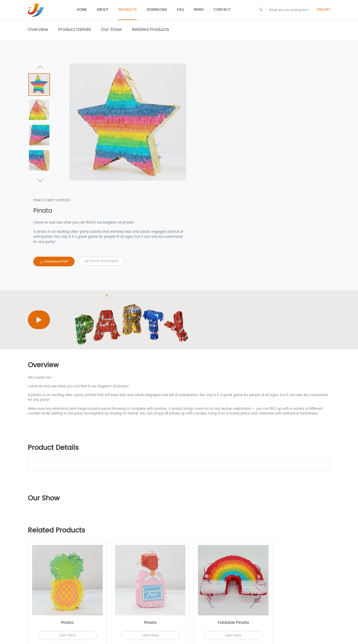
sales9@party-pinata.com (265, 635)
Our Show (112, 29)
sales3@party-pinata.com (265, 630)
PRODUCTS (128, 10)
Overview (38, 29)
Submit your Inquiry (259, 154)
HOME (82, 10)
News (199, 10)
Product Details (75, 29)
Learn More (64, 550)
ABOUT (103, 10)
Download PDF (212, 154)
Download (157, 10)
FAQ (180, 10)
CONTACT (222, 10)
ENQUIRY (324, 10)
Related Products (151, 29)
